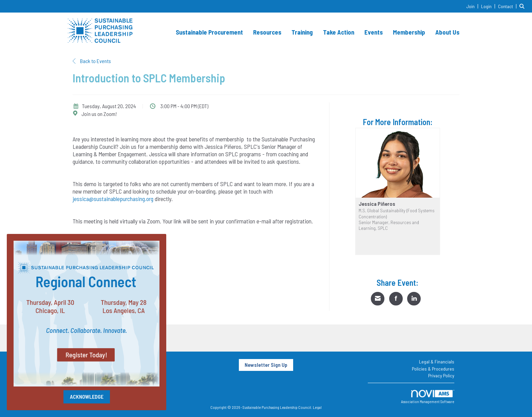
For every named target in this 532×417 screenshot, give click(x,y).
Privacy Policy (441, 375)
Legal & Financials (437, 362)
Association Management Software (428, 397)
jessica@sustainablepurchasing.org (113, 199)
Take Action (339, 32)
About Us (447, 32)
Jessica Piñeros (377, 204)
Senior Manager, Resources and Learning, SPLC (389, 225)
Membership (409, 32)
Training (302, 32)
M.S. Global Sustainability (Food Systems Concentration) (396, 213)
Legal (317, 407)
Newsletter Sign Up (266, 365)
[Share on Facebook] (396, 299)
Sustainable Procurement (209, 32)
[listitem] (473, 6)
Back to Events (92, 61)
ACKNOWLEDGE (87, 396)
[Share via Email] (378, 299)
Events (374, 32)
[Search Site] (523, 6)
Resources (267, 32)
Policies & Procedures (433, 369)
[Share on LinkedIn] (414, 299)
